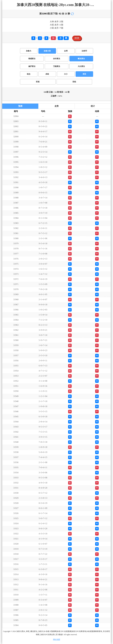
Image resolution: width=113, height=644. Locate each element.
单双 (84, 74)
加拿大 (29, 51)
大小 (66, 74)
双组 (74, 82)
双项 (38, 82)
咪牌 (77, 38)
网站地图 (57, 639)
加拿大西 (47, 51)
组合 (29, 74)
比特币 (84, 51)
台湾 (66, 51)
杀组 (47, 74)
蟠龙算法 (81, 59)
